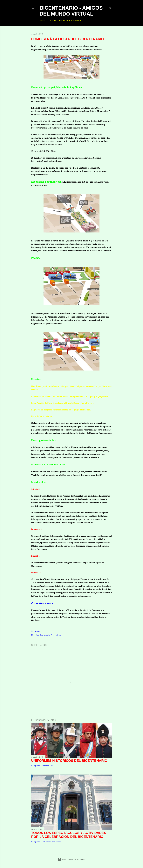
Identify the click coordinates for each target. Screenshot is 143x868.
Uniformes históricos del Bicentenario (69, 761)
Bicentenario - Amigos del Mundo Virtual (71, 11)
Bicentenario (45, 635)
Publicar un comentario (52, 842)
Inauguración (48, 20)
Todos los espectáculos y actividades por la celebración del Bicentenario (69, 835)
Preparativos (56, 635)
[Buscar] (110, 8)
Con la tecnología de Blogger (72, 859)
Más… (79, 20)
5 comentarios (48, 766)
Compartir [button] (36, 631)
